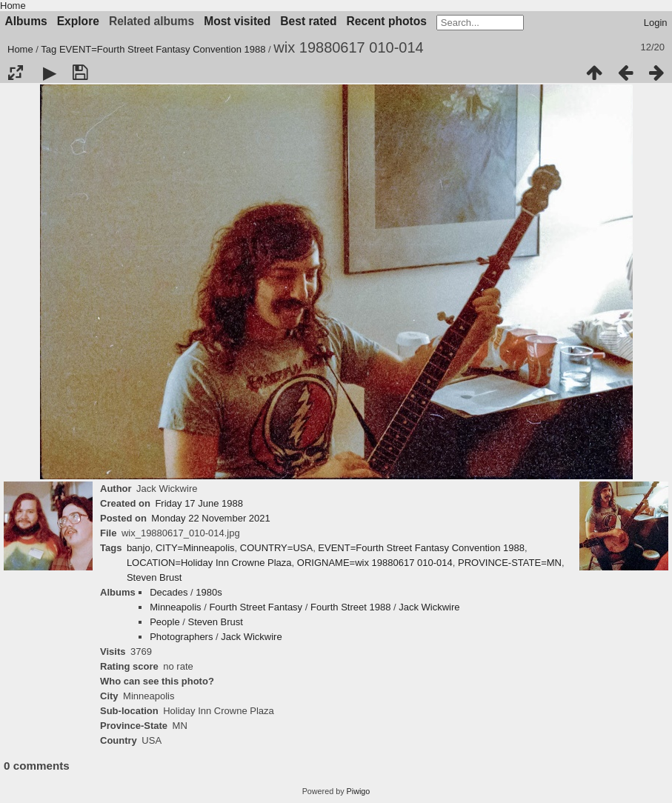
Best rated (308, 21)
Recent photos (387, 21)
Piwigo (359, 791)
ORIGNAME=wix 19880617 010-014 (375, 563)
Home (13, 6)
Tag (49, 49)
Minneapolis (175, 607)
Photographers (181, 637)
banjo (139, 548)
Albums (26, 21)
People (164, 622)
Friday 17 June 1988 (199, 503)
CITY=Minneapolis (195, 548)
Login (656, 23)
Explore (78, 21)
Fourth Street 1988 (350, 607)
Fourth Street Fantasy (256, 607)
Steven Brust (154, 577)
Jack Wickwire (429, 607)
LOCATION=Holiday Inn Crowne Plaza (209, 563)
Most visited (237, 21)
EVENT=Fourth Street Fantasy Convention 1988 (163, 49)
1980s (209, 592)
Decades (169, 592)
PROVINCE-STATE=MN (510, 563)
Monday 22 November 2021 (210, 518)
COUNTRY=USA (276, 548)
